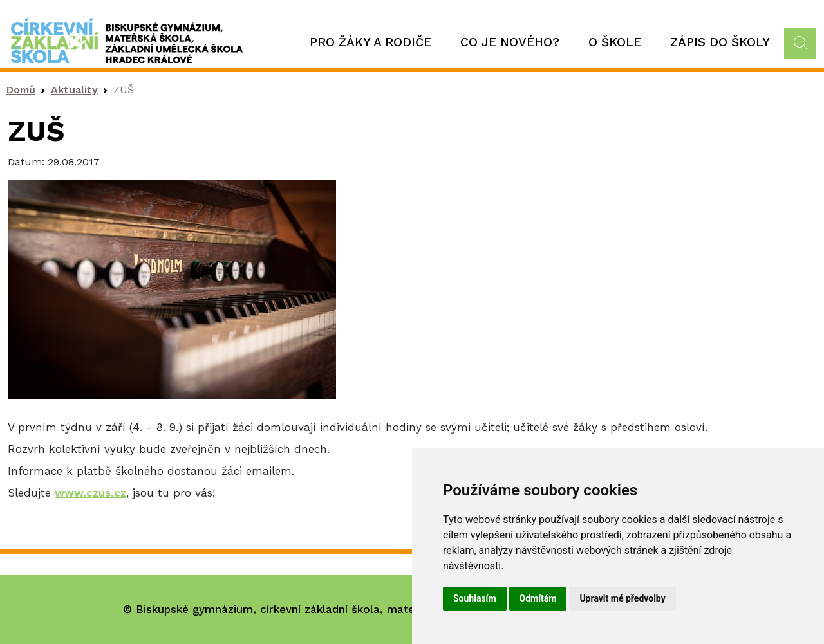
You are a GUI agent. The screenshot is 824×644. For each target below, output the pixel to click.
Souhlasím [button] (475, 598)
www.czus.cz (90, 493)
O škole (615, 42)
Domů (21, 90)
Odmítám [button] (538, 598)
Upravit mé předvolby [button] (622, 598)
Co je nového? (510, 42)
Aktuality (74, 90)
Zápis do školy (720, 42)
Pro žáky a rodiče (370, 42)
